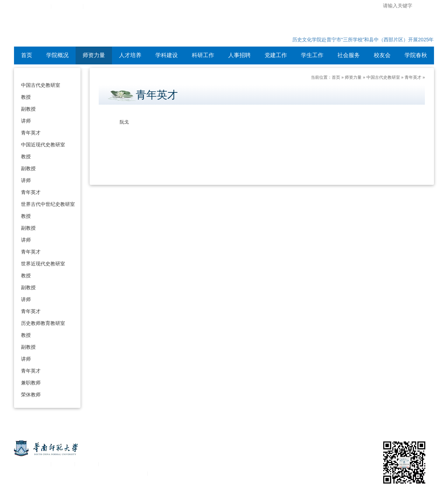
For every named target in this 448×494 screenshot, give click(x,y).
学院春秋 (416, 55)
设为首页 (95, 6)
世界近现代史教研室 (43, 264)
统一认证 (63, 464)
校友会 (382, 55)
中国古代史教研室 (41, 85)
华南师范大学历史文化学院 (105, 30)
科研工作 (203, 55)
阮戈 (124, 122)
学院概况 (57, 55)
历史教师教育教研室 (43, 323)
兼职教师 (31, 383)
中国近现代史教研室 (43, 145)
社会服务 (349, 55)
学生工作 (312, 55)
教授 (26, 97)
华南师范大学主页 (31, 6)
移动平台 (87, 464)
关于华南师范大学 (31, 464)
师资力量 (94, 55)
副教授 (28, 109)
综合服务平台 (67, 6)
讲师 (26, 121)
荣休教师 (31, 395)
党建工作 (276, 55)
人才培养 (130, 55)
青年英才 (31, 133)
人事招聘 (239, 55)
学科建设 (167, 55)
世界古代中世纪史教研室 (48, 204)
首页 (27, 55)
